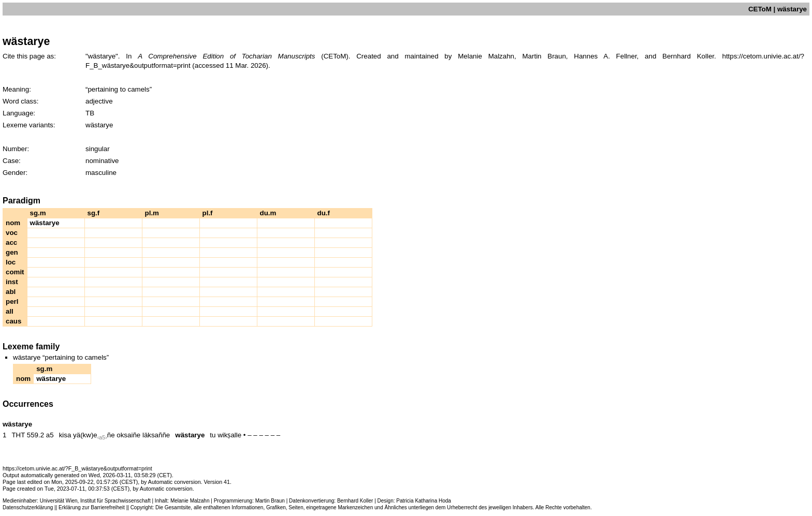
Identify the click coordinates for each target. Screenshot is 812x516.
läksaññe (156, 435)
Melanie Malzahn (190, 501)
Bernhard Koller (355, 501)
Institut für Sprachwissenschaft (115, 501)
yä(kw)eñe (94, 435)
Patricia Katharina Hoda (424, 501)
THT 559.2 (28, 435)
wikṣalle (229, 435)
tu (213, 435)
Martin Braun (270, 501)
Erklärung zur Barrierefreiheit (92, 507)
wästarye (190, 435)
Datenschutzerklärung (28, 507)
